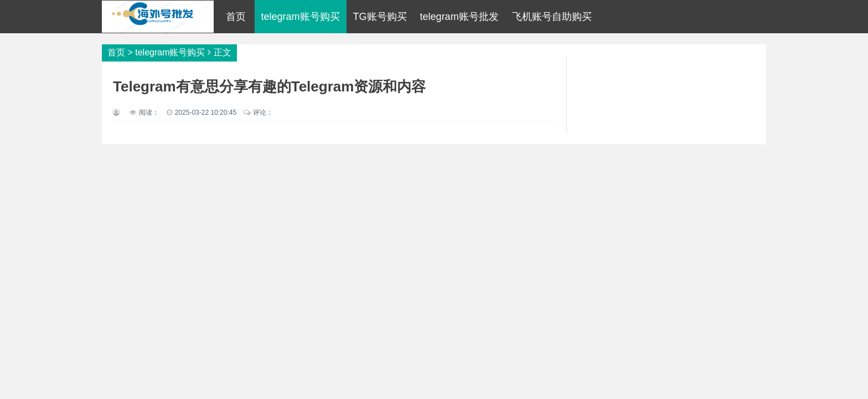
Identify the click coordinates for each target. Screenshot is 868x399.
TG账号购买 (380, 17)
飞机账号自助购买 (552, 17)
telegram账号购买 (301, 17)
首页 (236, 17)
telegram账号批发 (459, 17)
